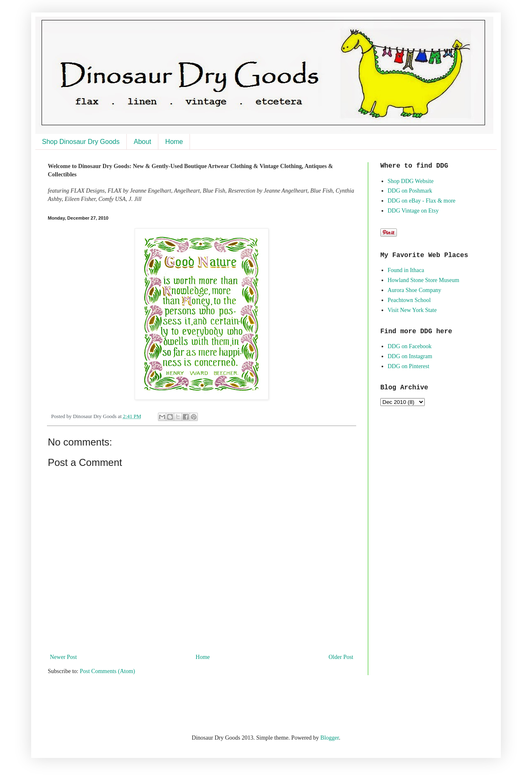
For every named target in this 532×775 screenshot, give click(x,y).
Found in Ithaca (406, 270)
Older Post (341, 657)
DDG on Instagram (410, 356)
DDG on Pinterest (409, 366)
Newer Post (63, 657)
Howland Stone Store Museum (424, 280)
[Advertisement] (145, 703)
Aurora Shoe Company (415, 290)
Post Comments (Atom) (107, 671)
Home (174, 142)
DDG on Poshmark (410, 191)
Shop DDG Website (411, 181)
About (143, 142)
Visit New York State (412, 310)
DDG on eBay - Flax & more (422, 201)
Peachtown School (409, 300)
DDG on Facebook (410, 346)
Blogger (330, 738)
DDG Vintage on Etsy (413, 211)
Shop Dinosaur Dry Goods (81, 142)
